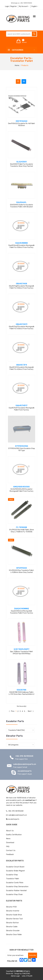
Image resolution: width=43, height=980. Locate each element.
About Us (10, 831)
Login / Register (11, 6)
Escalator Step (12, 875)
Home (17, 65)
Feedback (10, 854)
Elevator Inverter (13, 911)
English (35, 6)
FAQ (8, 846)
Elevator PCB (11, 907)
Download (10, 843)
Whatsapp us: (21, 3)
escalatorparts (25, 771)
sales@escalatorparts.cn (25, 764)
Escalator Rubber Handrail (16, 890)
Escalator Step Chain (14, 894)
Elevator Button (12, 923)
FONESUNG (26, 974)
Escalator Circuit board (15, 867)
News (8, 839)
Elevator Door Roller (14, 935)
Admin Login (15, 976)
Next (31, 711)
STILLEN (29, 976)
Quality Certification (14, 835)
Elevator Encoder (13, 931)
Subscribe (33, 955)
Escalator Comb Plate (15, 883)
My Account (24, 6)
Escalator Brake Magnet (15, 871)
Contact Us (11, 850)
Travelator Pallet (13, 879)
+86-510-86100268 (24, 756)
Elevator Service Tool (14, 919)
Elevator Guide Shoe (14, 915)
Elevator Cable (12, 927)
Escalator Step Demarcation (17, 887)
